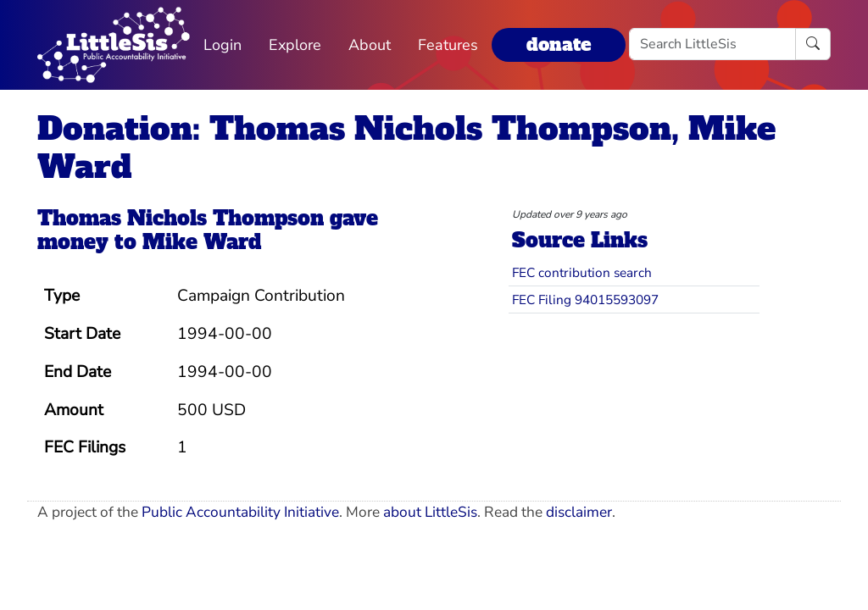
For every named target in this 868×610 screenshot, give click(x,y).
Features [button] (448, 45)
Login (223, 45)
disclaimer (579, 512)
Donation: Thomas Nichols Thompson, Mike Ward (406, 147)
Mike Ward (202, 242)
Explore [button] (295, 45)
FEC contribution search (582, 272)
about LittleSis (430, 512)
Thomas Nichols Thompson (181, 219)
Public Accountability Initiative (240, 512)
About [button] (370, 45)
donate (559, 44)
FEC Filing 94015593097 (585, 299)
